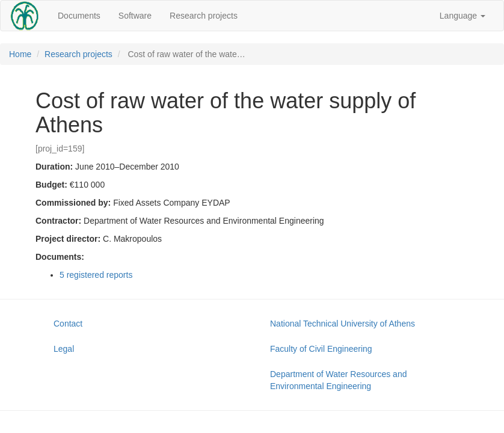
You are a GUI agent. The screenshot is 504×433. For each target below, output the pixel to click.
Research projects (204, 16)
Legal (64, 349)
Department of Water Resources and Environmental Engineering (338, 380)
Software (135, 16)
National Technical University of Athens (343, 324)
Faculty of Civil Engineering (321, 349)
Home (20, 54)
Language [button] (463, 16)
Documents (79, 16)
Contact (68, 324)
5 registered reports (96, 275)
